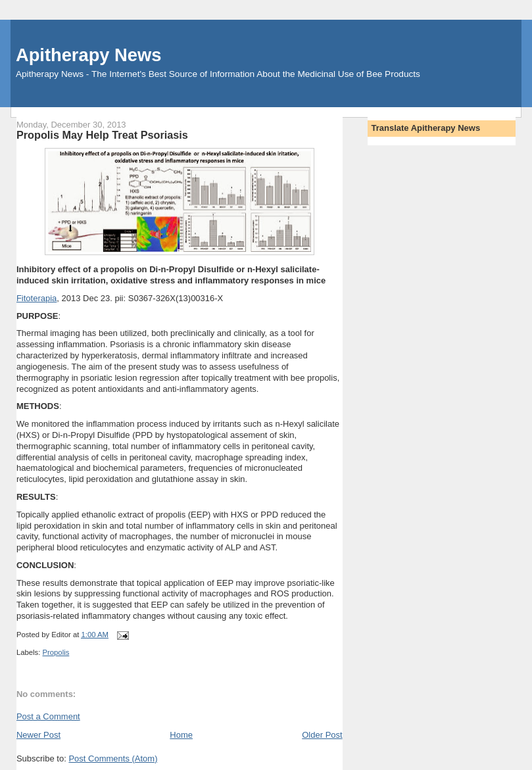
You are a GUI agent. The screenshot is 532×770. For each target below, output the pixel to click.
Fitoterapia (36, 298)
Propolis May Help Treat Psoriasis (102, 135)
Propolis (56, 652)
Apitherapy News (88, 55)
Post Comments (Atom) (113, 758)
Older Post (322, 735)
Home (181, 735)
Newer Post (38, 735)
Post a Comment (48, 716)
